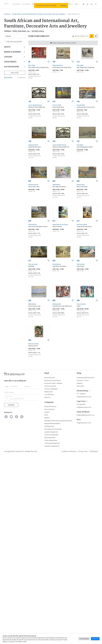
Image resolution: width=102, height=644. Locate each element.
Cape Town (81, 401)
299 (30, 340)
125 (30, 101)
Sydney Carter (81, 185)
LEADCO (47, 412)
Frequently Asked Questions (86, 378)
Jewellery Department (51, 432)
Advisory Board (49, 409)
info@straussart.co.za (84, 397)
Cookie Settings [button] (84, 639)
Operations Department (52, 446)
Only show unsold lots (14, 42)
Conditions (69, 451)
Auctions (7, 14)
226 (30, 300)
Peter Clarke (32, 65)
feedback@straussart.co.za (86, 415)
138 (30, 141)
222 (78, 261)
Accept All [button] (95, 639)
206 (78, 181)
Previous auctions (50, 386)
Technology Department (52, 443)
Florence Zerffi (57, 105)
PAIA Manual (94, 451)
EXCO (46, 415)
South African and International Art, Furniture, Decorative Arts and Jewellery (39, 14)
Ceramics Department (51, 435)
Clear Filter (21, 78)
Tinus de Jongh (33, 264)
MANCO (47, 418)
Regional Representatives (52, 423)
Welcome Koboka (33, 344)
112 (78, 62)
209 (30, 221)
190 (54, 141)
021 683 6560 (81, 404)
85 (29, 62)
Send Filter (8, 78)
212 (54, 221)
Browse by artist (50, 378)
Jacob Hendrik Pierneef (35, 105)
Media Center (49, 392)
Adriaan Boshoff (33, 145)
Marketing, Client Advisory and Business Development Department (65, 421)
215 (78, 221)
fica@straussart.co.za (84, 423)
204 (54, 181)
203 (30, 181)
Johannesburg (82, 391)
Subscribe (11, 405)
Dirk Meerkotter (57, 304)
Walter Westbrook (58, 65)
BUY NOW (26, 4)
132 (54, 101)
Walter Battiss (56, 185)
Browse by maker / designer (53, 383)
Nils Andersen (57, 264)
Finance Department (51, 440)
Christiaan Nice (33, 224)
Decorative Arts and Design (53, 429)
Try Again (63, 5)
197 (78, 141)
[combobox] (7, 386)
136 (78, 101)
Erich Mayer (80, 145)
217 (30, 261)
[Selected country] (6, 399)
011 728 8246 (81, 394)
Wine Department (50, 438)
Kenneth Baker (81, 105)
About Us (47, 397)
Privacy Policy (83, 451)
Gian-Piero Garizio (82, 224)
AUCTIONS (16, 4)
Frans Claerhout (81, 304)
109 (54, 62)
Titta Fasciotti (81, 264)
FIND (76, 4)
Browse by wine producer (53, 380)
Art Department (49, 426)
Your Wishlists (49, 395)
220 (54, 261)
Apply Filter (15, 73)
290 (78, 300)
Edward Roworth (33, 185)
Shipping (79, 383)
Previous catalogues (51, 389)
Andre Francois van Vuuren (60, 224)
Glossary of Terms (83, 380)
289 (54, 300)
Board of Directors (50, 407)
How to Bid (80, 386)
